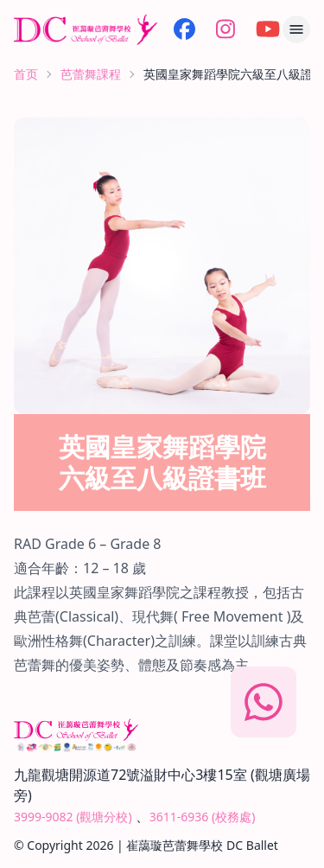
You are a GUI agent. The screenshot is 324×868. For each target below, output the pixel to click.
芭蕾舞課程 (91, 74)
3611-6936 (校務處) (203, 817)
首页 (26, 74)
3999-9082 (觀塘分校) (73, 817)
